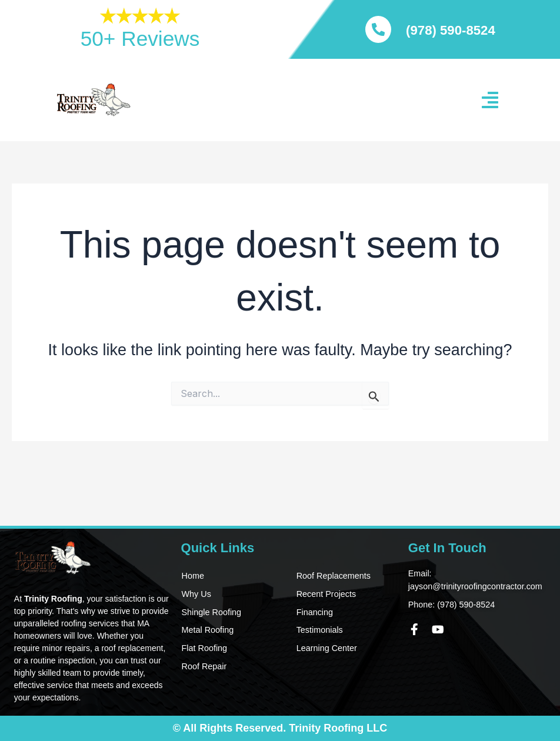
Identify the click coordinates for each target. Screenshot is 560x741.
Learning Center (325, 649)
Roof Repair (203, 667)
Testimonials (319, 630)
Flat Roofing (203, 649)
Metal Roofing (206, 630)
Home (192, 576)
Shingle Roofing (210, 612)
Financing (314, 612)
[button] (490, 100)
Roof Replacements (332, 576)
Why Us (196, 594)
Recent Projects (325, 594)
